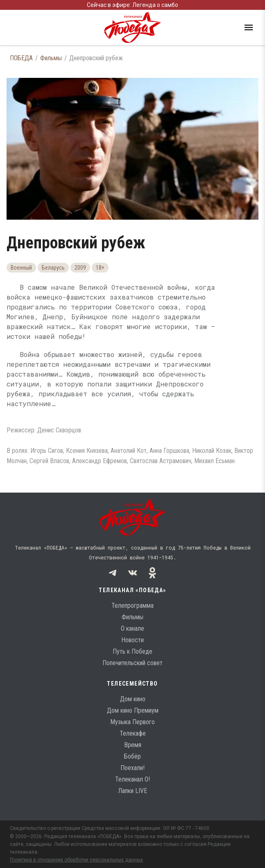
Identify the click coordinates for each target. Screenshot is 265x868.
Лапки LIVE (132, 791)
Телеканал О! (132, 779)
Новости (132, 640)
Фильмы (51, 58)
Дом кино (133, 699)
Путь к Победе (132, 651)
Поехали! (132, 768)
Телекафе (133, 733)
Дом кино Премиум (133, 710)
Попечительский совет (132, 663)
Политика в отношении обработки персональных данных (76, 860)
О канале (132, 628)
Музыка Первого (132, 722)
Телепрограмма (132, 606)
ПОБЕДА (21, 58)
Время (133, 745)
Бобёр (132, 756)
